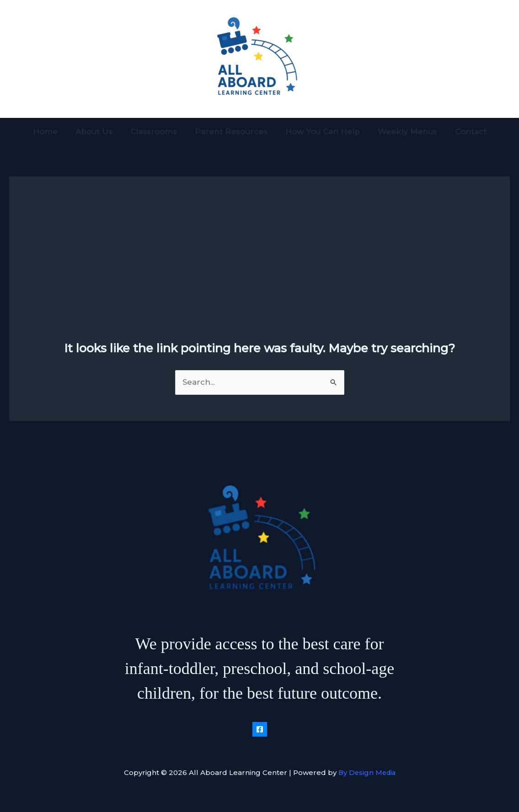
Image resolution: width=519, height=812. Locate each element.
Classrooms (156, 132)
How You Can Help (320, 132)
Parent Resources (231, 132)
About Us (99, 132)
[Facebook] (260, 729)
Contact (464, 132)
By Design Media (367, 772)
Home (52, 132)
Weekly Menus (403, 132)
